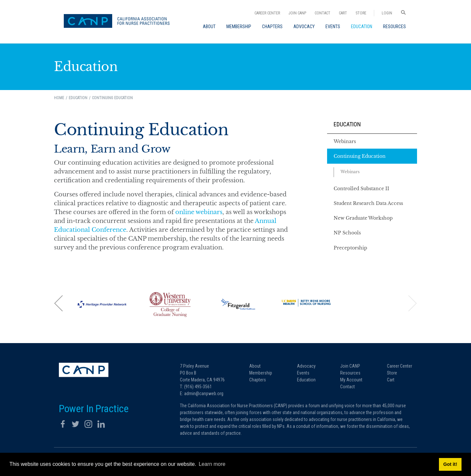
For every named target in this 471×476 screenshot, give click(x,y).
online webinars (199, 212)
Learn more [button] (212, 464)
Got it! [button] (450, 464)
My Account (351, 380)
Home (59, 98)
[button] (59, 303)
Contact (323, 13)
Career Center (267, 13)
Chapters (258, 380)
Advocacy (306, 366)
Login (387, 13)
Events (303, 373)
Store (361, 13)
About (255, 366)
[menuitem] (209, 27)
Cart (343, 13)
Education (347, 124)
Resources (350, 373)
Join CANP (297, 13)
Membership (261, 373)
